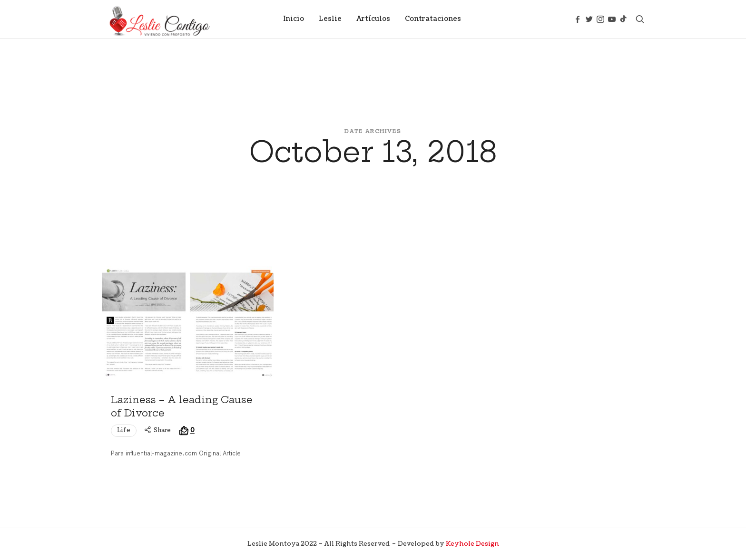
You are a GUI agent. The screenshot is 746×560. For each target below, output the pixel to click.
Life (124, 430)
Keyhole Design (472, 544)
